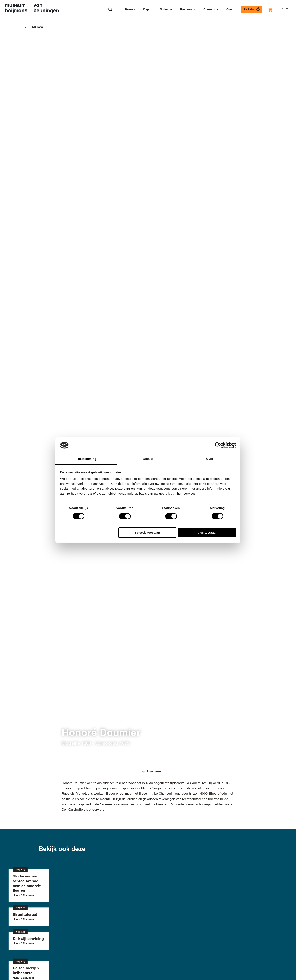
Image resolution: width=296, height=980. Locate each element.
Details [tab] (148, 459)
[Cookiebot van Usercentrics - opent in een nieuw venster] (218, 445)
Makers (38, 27)
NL (285, 9)
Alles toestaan (207, 533)
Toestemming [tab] (86, 459)
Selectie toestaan (147, 533)
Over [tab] (210, 459)
